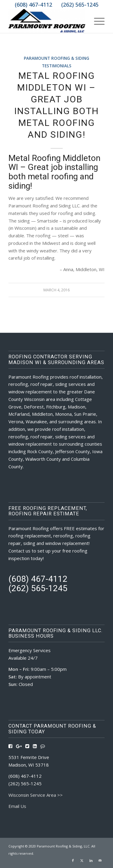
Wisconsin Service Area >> (36, 795)
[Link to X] (82, 860)
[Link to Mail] (100, 860)
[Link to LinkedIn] (91, 860)
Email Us (17, 806)
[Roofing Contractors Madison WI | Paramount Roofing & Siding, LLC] (47, 21)
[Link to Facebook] (73, 860)
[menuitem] (96, 21)
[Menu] (96, 21)
